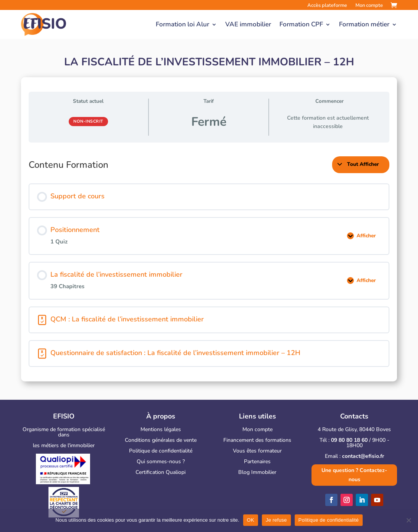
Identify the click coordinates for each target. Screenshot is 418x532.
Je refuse (276, 520)
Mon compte (257, 429)
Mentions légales (161, 429)
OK (251, 520)
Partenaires (257, 461)
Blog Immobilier (257, 472)
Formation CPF (301, 24)
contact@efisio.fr (363, 456)
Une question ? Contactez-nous (354, 475)
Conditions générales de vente (161, 440)
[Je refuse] (408, 520)
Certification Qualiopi (161, 472)
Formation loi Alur (182, 24)
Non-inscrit (88, 121)
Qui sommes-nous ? (161, 461)
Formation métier (364, 24)
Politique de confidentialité (161, 451)
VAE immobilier (248, 24)
